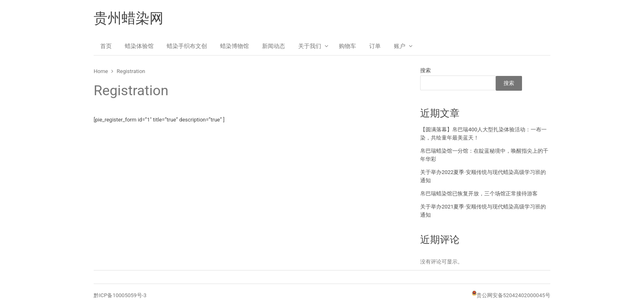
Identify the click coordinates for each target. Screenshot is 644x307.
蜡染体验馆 (139, 46)
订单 (375, 46)
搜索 (425, 70)
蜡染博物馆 (235, 46)
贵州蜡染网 (129, 18)
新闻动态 (274, 46)
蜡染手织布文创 (187, 46)
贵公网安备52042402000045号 (513, 295)
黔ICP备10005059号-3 (120, 295)
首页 (106, 46)
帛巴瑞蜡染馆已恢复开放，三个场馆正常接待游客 (479, 194)
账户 (400, 46)
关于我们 (310, 46)
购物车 (347, 46)
